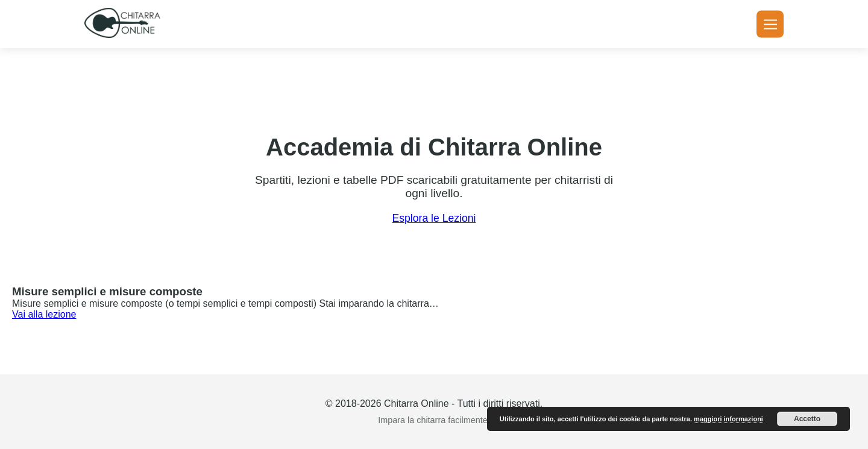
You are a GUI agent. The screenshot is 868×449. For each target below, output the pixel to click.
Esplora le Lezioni (434, 218)
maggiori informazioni (728, 419)
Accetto (807, 419)
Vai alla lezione (44, 314)
